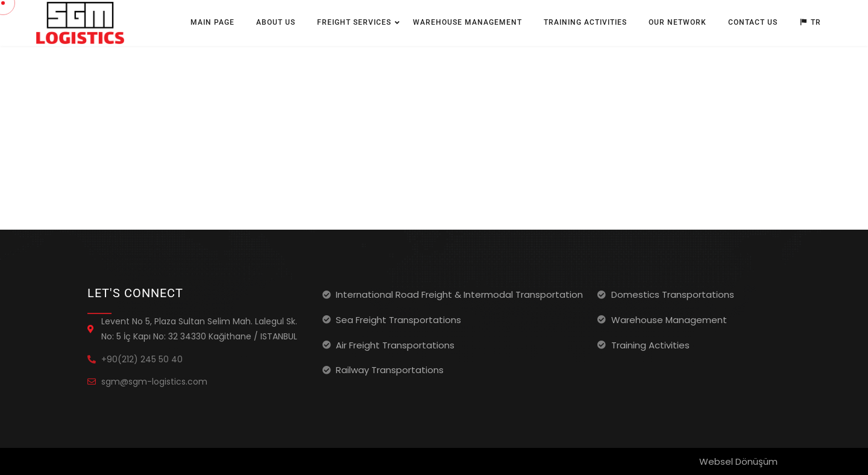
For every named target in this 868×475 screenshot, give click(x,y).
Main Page (212, 22)
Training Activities (585, 22)
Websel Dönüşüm (738, 461)
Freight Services (354, 22)
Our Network (678, 22)
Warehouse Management (467, 22)
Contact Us (753, 22)
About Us (276, 22)
